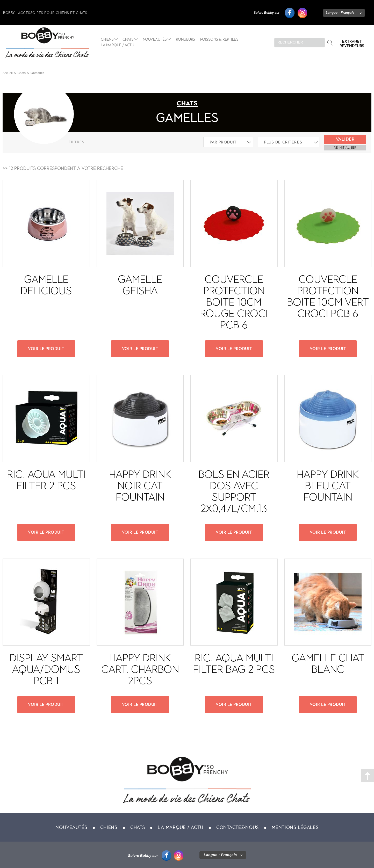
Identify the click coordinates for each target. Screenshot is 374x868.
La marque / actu (117, 45)
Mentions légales (295, 827)
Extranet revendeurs (352, 44)
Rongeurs (185, 39)
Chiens (107, 39)
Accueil (8, 73)
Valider (345, 139)
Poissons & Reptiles (219, 39)
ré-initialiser (345, 148)
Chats (128, 39)
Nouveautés (155, 39)
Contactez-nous (238, 827)
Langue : (340, 13)
